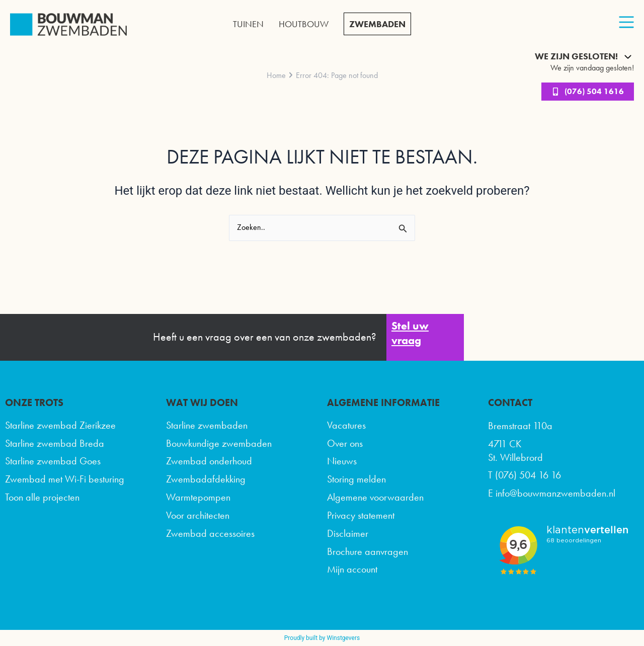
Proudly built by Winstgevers (322, 638)
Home (276, 75)
